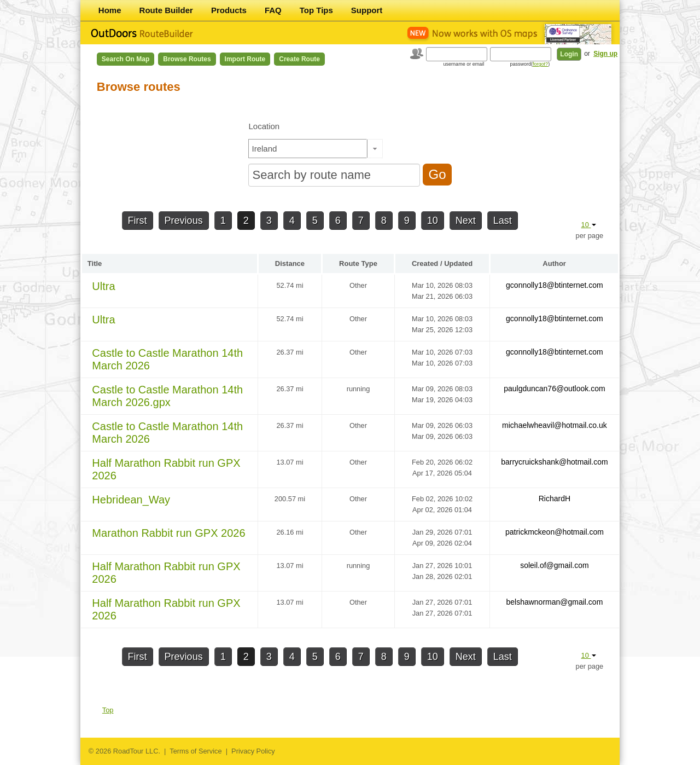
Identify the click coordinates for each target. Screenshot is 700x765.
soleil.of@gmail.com (554, 565)
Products (229, 10)
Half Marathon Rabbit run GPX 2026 (166, 469)
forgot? (540, 64)
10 (433, 221)
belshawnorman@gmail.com (554, 602)
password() (530, 64)
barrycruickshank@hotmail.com (555, 462)
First (138, 221)
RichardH (555, 499)
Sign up (605, 54)
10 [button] (589, 225)
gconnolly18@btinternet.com (555, 285)
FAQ (273, 10)
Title (95, 263)
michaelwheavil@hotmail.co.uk (555, 425)
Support (367, 10)
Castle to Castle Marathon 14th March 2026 (167, 359)
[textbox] (308, 149)
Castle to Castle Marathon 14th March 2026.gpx (167, 396)
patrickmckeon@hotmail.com (555, 532)
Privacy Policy (253, 751)
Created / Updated (442, 263)
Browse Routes (187, 59)
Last (503, 221)
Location (264, 126)
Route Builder (166, 10)
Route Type (358, 263)
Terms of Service (196, 751)
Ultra (103, 286)
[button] (375, 149)
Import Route (245, 59)
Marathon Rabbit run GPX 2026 (168, 533)
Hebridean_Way (131, 500)
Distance (290, 263)
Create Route (299, 59)
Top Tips (316, 10)
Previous (184, 221)
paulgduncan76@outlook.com (554, 389)
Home (110, 10)
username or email (464, 64)
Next (466, 221)
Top (108, 710)
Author (554, 263)
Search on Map (126, 59)
